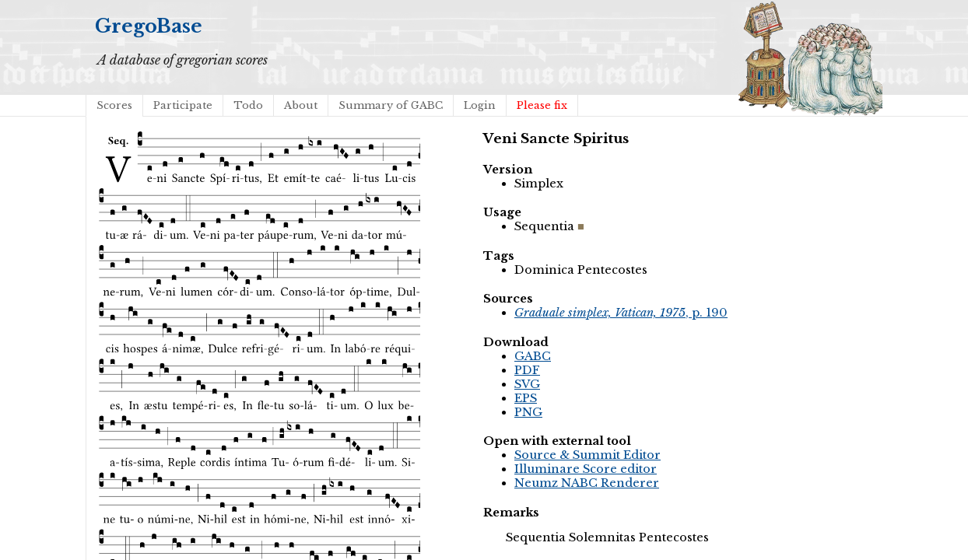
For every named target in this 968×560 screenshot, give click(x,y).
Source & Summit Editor (587, 455)
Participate (183, 105)
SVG (527, 384)
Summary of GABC (391, 105)
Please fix (542, 105)
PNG (528, 412)
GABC (533, 356)
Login (480, 105)
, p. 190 (621, 313)
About (301, 105)
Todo (248, 105)
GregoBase (149, 26)
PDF (527, 370)
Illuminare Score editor (586, 469)
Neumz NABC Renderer (587, 483)
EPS (526, 398)
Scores (114, 105)
